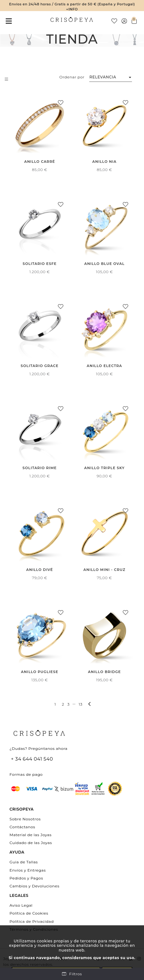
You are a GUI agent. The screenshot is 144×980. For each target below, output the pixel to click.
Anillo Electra (104, 366)
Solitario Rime (40, 468)
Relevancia (103, 77)
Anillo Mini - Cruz (105, 570)
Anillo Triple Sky (104, 468)
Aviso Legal (21, 905)
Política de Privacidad (32, 921)
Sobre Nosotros (25, 819)
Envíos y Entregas (28, 870)
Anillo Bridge (104, 672)
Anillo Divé (40, 570)
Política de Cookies (29, 913)
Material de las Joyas (31, 835)
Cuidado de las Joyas (31, 843)
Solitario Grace (40, 366)
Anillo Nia (105, 162)
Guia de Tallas (24, 862)
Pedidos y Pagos (26, 878)
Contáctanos (22, 827)
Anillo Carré (39, 162)
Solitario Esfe (39, 264)
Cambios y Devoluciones (34, 886)
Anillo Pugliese (40, 672)
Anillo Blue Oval (104, 264)
